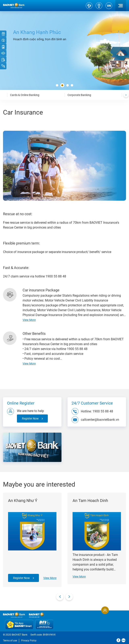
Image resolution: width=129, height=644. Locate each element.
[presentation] (126, 95)
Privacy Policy (29, 641)
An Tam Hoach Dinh (90, 501)
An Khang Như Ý (23, 501)
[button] (57, 85)
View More (50, 578)
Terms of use (10, 641)
